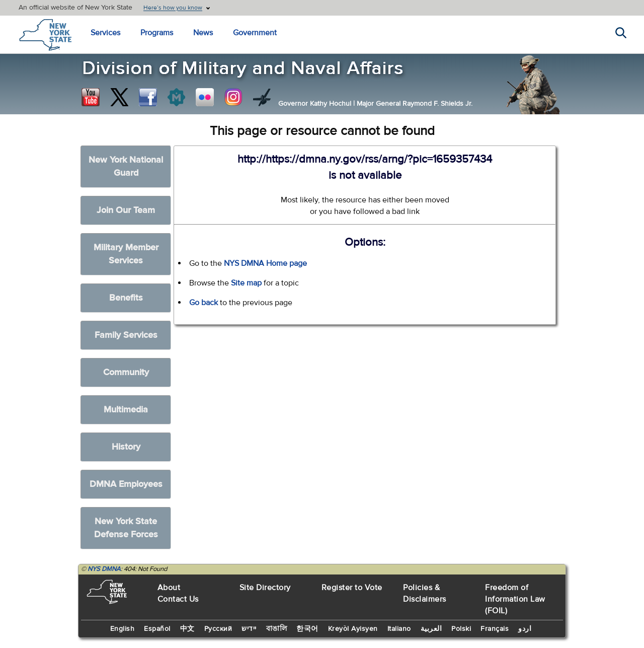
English (123, 629)
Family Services (126, 335)
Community (126, 372)
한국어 (307, 629)
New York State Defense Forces (126, 528)
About (169, 588)
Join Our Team (126, 210)
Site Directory (265, 588)
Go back (204, 303)
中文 (187, 629)
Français (495, 629)
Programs (157, 33)
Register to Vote (352, 588)
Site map (246, 283)
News (203, 33)
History (126, 447)
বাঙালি (277, 629)
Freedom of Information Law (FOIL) (515, 599)
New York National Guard (126, 166)
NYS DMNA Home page (265, 263)
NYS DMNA (104, 569)
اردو (525, 629)
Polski (461, 629)
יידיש (249, 629)
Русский (218, 629)
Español (157, 629)
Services (105, 33)
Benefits (126, 298)
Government (255, 33)
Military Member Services (126, 254)
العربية (431, 629)
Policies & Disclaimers (425, 593)
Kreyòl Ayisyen (353, 629)
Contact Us (178, 599)
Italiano (399, 629)
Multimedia (126, 410)
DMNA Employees (126, 484)
